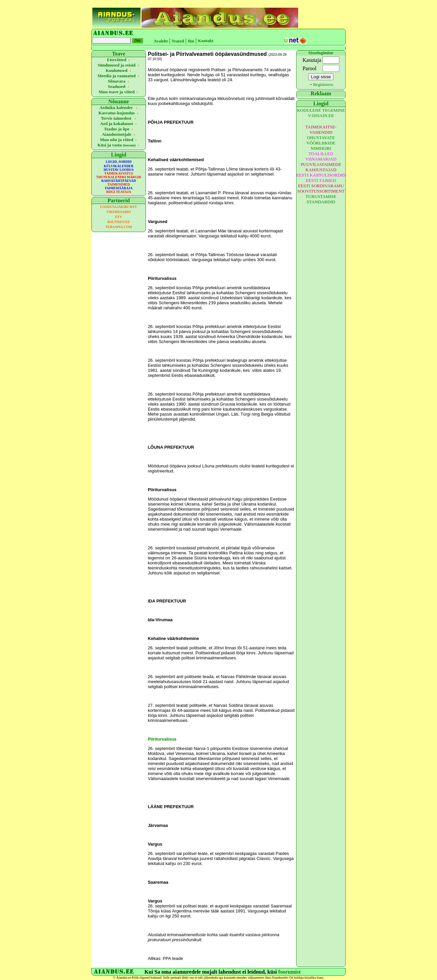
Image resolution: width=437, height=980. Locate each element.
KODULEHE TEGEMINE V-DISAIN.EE (321, 113)
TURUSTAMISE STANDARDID (321, 199)
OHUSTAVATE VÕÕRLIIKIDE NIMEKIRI (321, 143)
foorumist (290, 972)
